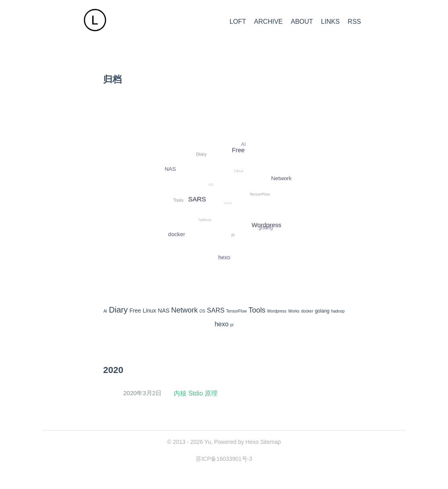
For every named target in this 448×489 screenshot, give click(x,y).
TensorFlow (236, 311)
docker (307, 311)
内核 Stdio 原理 (196, 393)
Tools (257, 310)
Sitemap (271, 442)
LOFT (238, 22)
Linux (149, 311)
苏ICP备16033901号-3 (224, 459)
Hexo (252, 442)
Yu (207, 442)
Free (135, 311)
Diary (118, 310)
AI (105, 311)
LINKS (330, 22)
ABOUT (302, 22)
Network (185, 310)
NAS (164, 311)
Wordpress (277, 311)
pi (232, 325)
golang (322, 311)
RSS (354, 22)
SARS (216, 310)
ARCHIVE (269, 22)
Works (294, 311)
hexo (222, 324)
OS (202, 311)
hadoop (338, 311)
